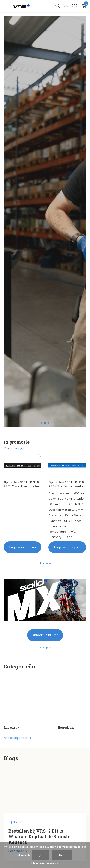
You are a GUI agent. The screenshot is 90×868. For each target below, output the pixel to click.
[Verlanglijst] (75, 6)
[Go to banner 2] (45, 610)
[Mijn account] (66, 6)
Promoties (13, 448)
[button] (42, 423)
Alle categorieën (18, 738)
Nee (62, 855)
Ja (41, 855)
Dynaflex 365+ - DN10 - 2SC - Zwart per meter (22, 484)
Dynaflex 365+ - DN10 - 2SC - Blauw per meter (67, 484)
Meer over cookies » (45, 863)
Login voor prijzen (23, 547)
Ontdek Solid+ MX (45, 635)
